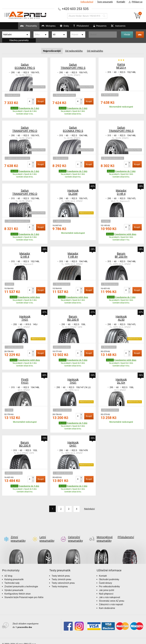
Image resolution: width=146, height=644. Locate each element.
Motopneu (42, 27)
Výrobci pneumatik (14, 585)
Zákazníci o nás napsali (111, 600)
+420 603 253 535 (75, 9)
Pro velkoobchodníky (109, 582)
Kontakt (121, 2)
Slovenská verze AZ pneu (112, 596)
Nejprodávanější (51, 51)
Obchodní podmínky (109, 575)
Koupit (41, 101)
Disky (61, 27)
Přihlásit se (135, 2)
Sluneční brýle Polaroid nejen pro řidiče (24, 593)
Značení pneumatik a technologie (21, 582)
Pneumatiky (18, 27)
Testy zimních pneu (61, 575)
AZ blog (8, 571)
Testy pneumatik (105, 2)
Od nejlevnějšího (74, 51)
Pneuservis (103, 27)
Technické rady (12, 578)
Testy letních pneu (61, 571)
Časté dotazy (106, 578)
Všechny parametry (19, 40)
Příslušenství (83, 26)
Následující (91, 509)
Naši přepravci (106, 589)
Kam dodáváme (107, 603)
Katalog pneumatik (14, 575)
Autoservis (124, 27)
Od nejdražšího (96, 51)
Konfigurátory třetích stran (18, 589)
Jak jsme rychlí (107, 585)
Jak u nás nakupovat (109, 593)
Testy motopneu (60, 582)
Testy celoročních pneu (63, 578)
